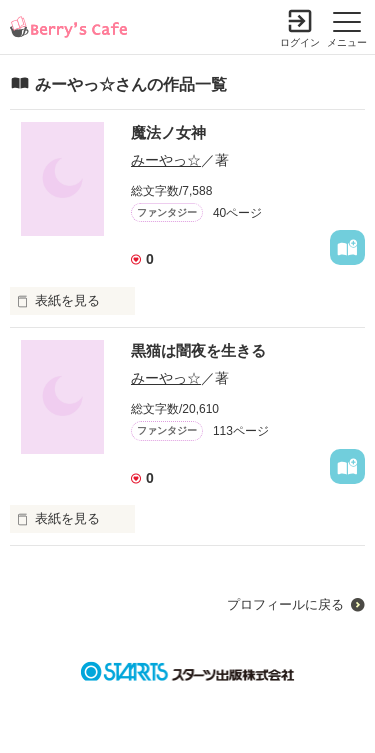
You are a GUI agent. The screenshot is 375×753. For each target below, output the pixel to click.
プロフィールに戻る (285, 604)
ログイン (300, 42)
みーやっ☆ (166, 160)
